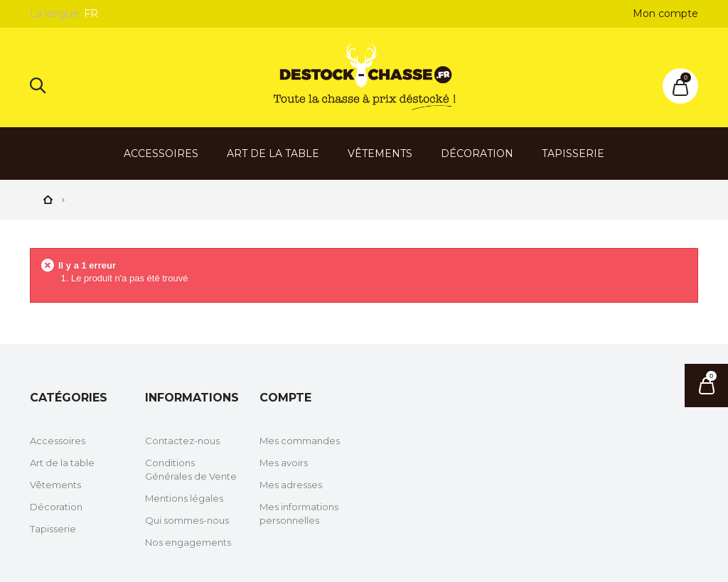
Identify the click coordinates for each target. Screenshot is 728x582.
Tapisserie (573, 153)
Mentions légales (184, 498)
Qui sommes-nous (187, 520)
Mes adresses (291, 485)
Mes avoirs (284, 463)
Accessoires (161, 153)
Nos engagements (188, 542)
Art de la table (273, 153)
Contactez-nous (182, 441)
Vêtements (380, 153)
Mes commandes (300, 441)
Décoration (477, 153)
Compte (285, 398)
